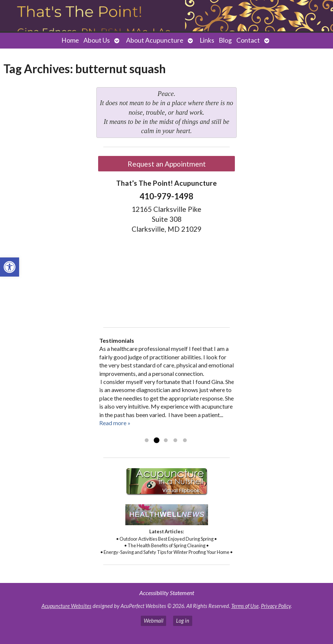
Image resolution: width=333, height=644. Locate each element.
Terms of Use (245, 606)
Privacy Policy (276, 606)
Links (207, 40)
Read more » (115, 423)
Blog (225, 40)
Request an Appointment (167, 164)
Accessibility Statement (167, 593)
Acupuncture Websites (67, 606)
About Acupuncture (155, 40)
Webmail (153, 621)
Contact (248, 40)
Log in (183, 621)
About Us (97, 40)
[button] (10, 267)
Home (70, 40)
